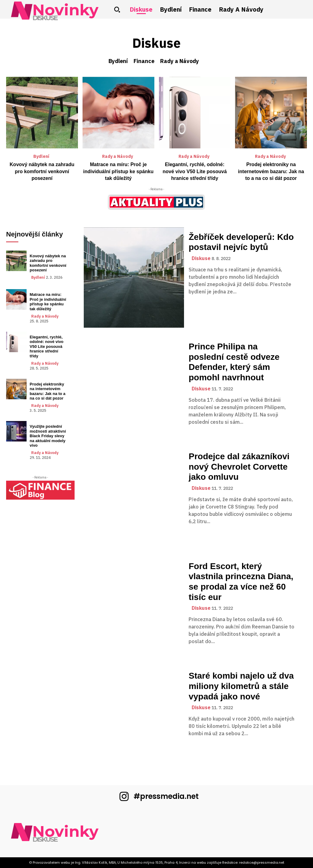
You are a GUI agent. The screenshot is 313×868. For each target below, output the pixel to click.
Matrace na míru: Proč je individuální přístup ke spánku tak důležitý (118, 171)
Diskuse (201, 259)
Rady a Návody (180, 61)
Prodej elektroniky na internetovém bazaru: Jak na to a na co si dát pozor (271, 171)
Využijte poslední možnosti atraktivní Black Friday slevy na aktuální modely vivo (48, 436)
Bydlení (118, 61)
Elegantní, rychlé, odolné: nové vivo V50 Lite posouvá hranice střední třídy (195, 171)
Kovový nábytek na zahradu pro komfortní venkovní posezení (42, 171)
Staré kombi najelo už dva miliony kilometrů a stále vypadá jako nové (241, 686)
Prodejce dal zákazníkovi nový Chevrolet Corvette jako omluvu (239, 467)
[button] (117, 9)
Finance (144, 61)
